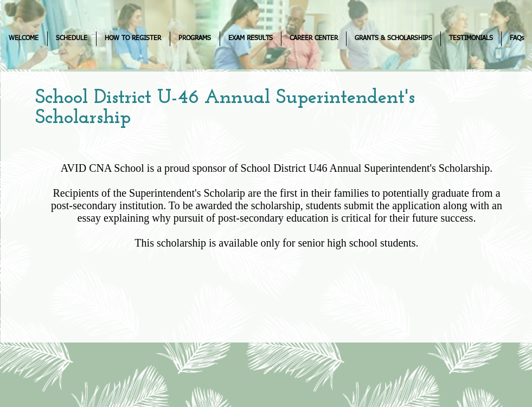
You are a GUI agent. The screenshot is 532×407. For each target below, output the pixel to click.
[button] (72, 39)
